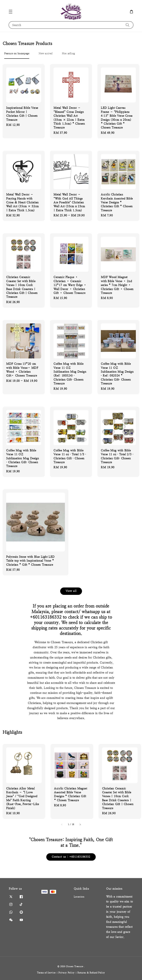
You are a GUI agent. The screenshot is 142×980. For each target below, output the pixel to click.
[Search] (128, 25)
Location (79, 897)
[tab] (17, 53)
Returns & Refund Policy (91, 973)
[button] (11, 12)
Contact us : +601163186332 (71, 857)
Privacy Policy (67, 973)
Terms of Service (46, 973)
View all (71, 591)
